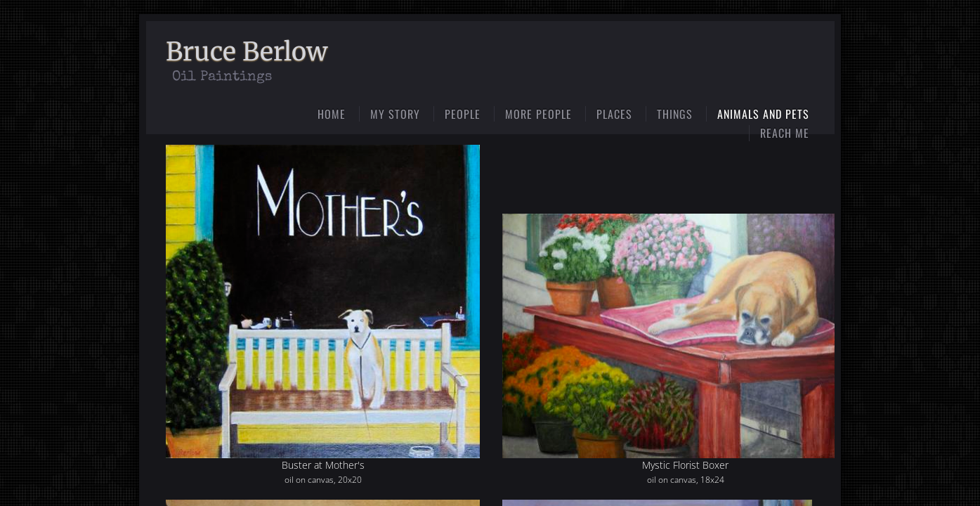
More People (538, 114)
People (463, 114)
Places (614, 114)
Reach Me (785, 133)
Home (332, 114)
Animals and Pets (763, 114)
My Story (395, 114)
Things (675, 114)
